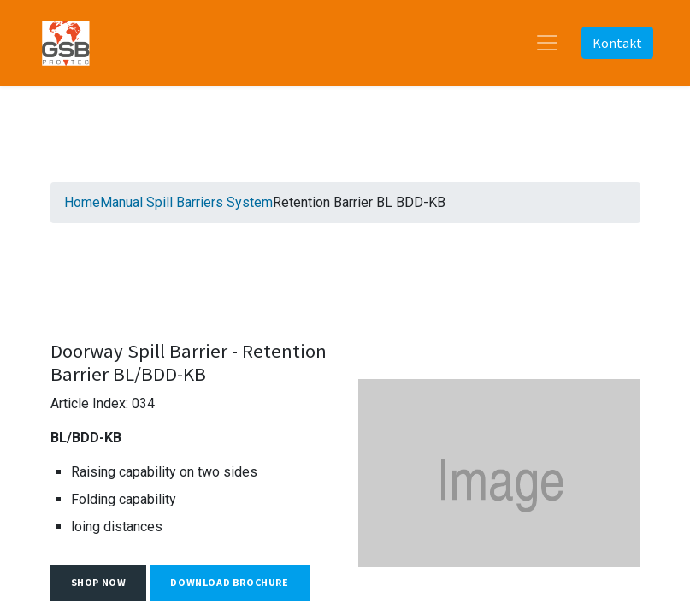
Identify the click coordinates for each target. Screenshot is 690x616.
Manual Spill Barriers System (186, 202)
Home (82, 202)
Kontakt (617, 43)
